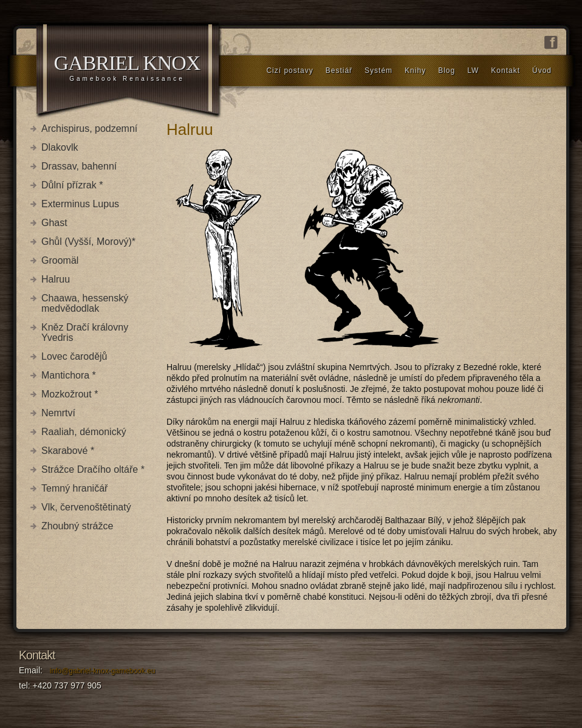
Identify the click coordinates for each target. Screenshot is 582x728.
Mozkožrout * (70, 394)
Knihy (415, 70)
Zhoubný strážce (77, 526)
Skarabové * (68, 451)
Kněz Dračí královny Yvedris (85, 332)
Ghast (54, 223)
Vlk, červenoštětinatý (86, 507)
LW (473, 70)
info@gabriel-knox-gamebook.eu (103, 671)
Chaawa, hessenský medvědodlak (85, 303)
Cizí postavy (289, 70)
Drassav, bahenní (79, 166)
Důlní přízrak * (72, 185)
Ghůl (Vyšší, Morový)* (88, 242)
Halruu (56, 279)
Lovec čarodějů (74, 356)
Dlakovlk (60, 147)
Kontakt (505, 70)
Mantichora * (69, 375)
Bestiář (339, 70)
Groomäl (60, 260)
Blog (447, 70)
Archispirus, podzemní (89, 129)
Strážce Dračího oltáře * (93, 469)
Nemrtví (58, 413)
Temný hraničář (74, 488)
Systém (378, 70)
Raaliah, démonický (84, 432)
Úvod (542, 70)
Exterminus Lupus (80, 204)
